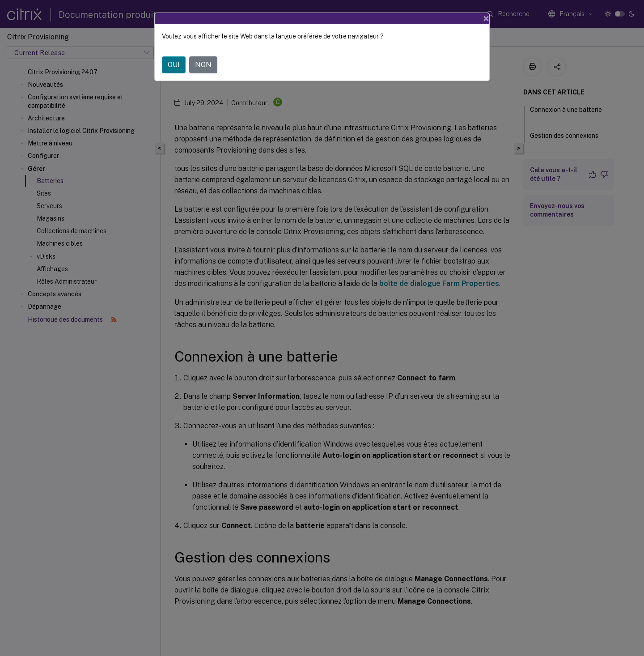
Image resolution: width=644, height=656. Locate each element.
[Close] (486, 18)
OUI (174, 65)
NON (203, 65)
